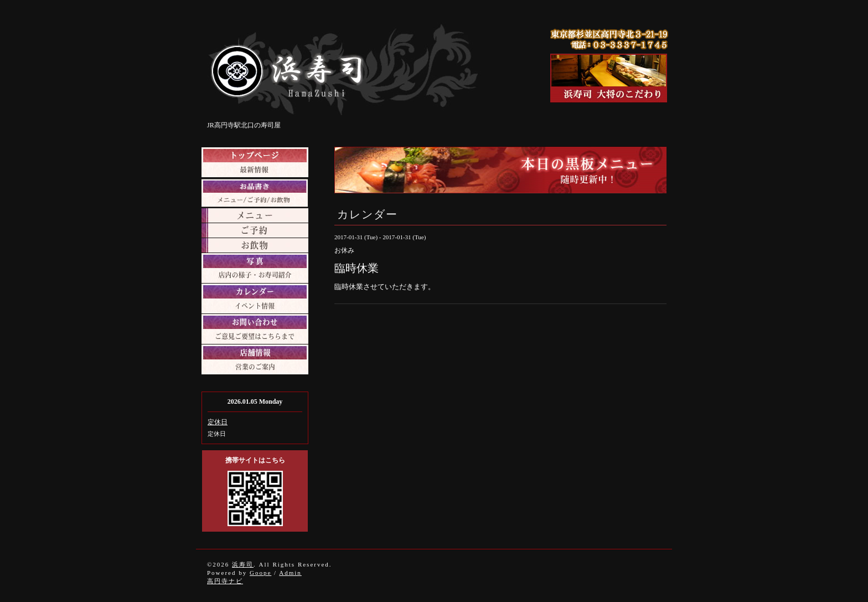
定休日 (218, 422)
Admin (290, 573)
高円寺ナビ (225, 581)
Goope (260, 573)
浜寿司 (243, 564)
